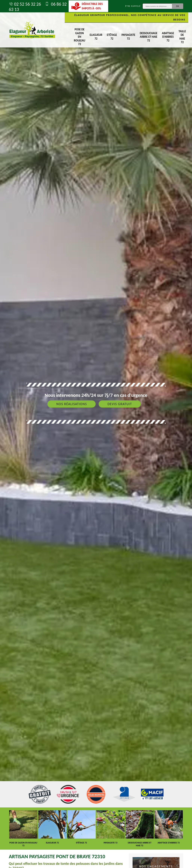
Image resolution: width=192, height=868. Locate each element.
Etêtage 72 (112, 37)
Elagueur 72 (96, 37)
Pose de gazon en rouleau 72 (79, 37)
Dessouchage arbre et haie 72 (148, 37)
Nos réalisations (72, 404)
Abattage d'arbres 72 (168, 37)
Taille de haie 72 (182, 37)
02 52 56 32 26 (25, 4)
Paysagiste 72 (128, 37)
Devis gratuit (120, 404)
